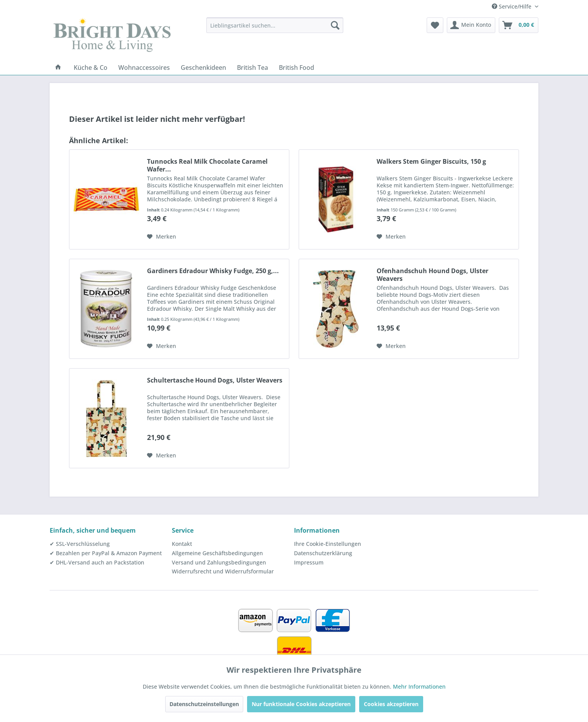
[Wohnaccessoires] (144, 68)
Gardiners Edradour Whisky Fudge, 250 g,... (213, 271)
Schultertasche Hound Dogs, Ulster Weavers (215, 380)
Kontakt (182, 544)
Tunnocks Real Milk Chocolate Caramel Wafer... (207, 165)
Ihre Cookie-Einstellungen (328, 544)
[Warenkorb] (519, 25)
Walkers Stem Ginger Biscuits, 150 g (431, 162)
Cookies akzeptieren (391, 704)
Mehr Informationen (419, 687)
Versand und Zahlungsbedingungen (219, 562)
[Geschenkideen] (203, 68)
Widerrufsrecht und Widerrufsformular (223, 571)
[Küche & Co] (91, 68)
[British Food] (297, 68)
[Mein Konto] (471, 25)
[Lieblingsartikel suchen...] (275, 25)
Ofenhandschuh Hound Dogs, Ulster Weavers (432, 275)
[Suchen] (335, 25)
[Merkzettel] (435, 25)
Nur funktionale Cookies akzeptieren (301, 704)
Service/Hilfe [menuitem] (512, 6)
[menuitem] (275, 25)
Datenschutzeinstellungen (204, 704)
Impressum (309, 562)
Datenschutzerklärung (323, 553)
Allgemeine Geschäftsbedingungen (217, 553)
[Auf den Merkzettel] (162, 237)
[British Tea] (252, 68)
